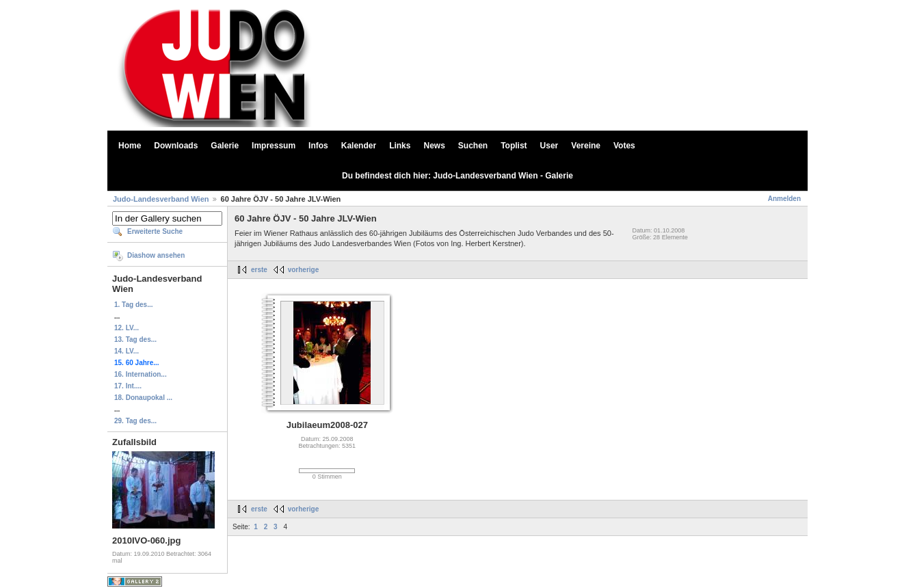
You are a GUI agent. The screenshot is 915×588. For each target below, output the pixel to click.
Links (400, 146)
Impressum (274, 146)
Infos (318, 146)
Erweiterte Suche (155, 231)
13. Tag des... (135, 339)
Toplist (514, 146)
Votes (624, 146)
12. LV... (127, 328)
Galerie (225, 146)
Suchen (473, 146)
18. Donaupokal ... (143, 398)
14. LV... (127, 351)
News (434, 146)
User (549, 146)
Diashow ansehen (156, 255)
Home (130, 146)
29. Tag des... (135, 421)
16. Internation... (141, 374)
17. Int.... (128, 386)
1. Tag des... (134, 305)
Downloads (176, 146)
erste (259, 270)
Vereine (586, 146)
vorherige (304, 270)
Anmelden (784, 199)
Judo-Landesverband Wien (161, 199)
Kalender (359, 146)
